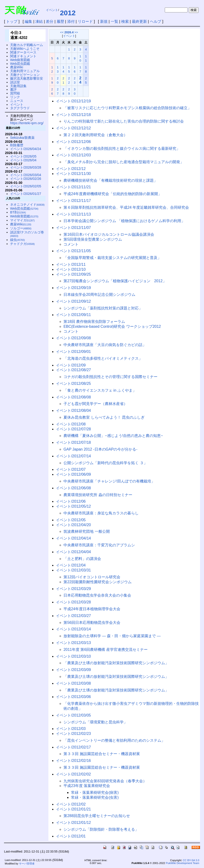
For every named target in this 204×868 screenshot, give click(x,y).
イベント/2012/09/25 (73, 274)
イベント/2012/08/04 (73, 411)
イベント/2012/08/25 (73, 384)
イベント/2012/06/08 (73, 488)
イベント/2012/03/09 (73, 670)
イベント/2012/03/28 (73, 602)
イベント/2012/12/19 (73, 101)
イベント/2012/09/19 (73, 288)
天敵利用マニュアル (25, 71)
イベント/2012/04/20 (73, 525)
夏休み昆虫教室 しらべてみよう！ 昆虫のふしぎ (104, 417)
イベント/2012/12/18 (73, 115)
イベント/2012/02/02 (73, 774)
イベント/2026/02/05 (26, 186)
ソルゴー (21, 228)
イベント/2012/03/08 (73, 683)
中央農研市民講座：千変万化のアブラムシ (99, 545)
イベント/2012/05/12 (73, 506)
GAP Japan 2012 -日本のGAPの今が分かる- (100, 449)
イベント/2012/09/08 (73, 338)
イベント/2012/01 (71, 836)
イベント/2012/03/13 (73, 643)
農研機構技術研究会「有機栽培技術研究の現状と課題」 (110, 180)
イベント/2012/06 (71, 501)
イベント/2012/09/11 (73, 315)
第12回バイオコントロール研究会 (92, 577)
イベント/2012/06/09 (73, 474)
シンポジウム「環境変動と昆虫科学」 (95, 722)
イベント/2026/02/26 (26, 179)
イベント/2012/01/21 (73, 809)
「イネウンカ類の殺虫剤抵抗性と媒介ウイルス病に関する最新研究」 (122, 149)
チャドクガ (22, 244)
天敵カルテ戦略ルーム (27, 45)
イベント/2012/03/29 (73, 589)
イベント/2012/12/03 (73, 155)
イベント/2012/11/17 (73, 201)
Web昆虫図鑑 (20, 64)
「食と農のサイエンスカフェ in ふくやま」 (100, 390)
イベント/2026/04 (23, 160)
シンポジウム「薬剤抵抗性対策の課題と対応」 (103, 308)
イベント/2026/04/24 (26, 149)
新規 (104, 21)
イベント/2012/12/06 (73, 142)
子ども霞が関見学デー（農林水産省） (95, 404)
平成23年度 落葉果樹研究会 (87, 786)
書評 (13, 89)
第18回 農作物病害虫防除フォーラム (94, 322)
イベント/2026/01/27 (26, 194)
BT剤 (18, 212)
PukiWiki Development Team (182, 863)
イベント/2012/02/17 (73, 747)
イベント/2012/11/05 (73, 251)
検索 (125, 21)
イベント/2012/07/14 (73, 456)
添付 (71, 21)
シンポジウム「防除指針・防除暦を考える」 (101, 829)
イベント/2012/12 (71, 169)
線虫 (18, 240)
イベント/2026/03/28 (26, 167)
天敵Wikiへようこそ (25, 49)
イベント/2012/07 (71, 469)
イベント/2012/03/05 (73, 715)
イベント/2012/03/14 (73, 629)
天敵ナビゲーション (25, 75)
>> (76, 32)
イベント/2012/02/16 (73, 761)
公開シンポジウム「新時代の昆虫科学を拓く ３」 (105, 463)
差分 (50, 21)
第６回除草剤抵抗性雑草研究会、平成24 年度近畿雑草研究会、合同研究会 (126, 207)
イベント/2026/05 (23, 156)
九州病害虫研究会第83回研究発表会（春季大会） (105, 781)
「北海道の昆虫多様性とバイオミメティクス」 (103, 358)
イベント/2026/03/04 (26, 175)
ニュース (17, 101)
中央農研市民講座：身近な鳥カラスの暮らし (101, 513)
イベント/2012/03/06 (73, 697)
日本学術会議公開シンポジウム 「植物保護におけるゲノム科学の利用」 (124, 221)
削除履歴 (17, 145)
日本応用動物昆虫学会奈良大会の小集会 (97, 595)
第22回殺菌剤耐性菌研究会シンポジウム (98, 582)
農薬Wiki (17, 67)
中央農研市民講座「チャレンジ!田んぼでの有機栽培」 (109, 481)
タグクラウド (20, 108)
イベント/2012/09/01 (73, 352)
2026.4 (69, 32)
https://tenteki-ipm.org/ (27, 123)
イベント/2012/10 (71, 269)
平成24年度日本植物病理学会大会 (92, 609)
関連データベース (23, 52)
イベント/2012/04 (71, 565)
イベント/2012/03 (71, 729)
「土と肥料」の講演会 (82, 559)
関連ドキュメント (23, 56)
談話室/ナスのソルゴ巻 (27, 234)
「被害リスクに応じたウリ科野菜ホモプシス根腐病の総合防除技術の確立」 (127, 108)
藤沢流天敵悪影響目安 (27, 78)
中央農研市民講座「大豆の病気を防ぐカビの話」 (105, 345)
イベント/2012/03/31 (73, 570)
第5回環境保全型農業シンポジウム (93, 239)
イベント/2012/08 (71, 424)
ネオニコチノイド (27, 204)
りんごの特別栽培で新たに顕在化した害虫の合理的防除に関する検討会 (124, 121)
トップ (12, 21)
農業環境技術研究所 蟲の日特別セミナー (98, 495)
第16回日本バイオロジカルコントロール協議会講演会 (109, 234)
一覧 (114, 21)
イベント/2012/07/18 (73, 442)
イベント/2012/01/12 (73, 823)
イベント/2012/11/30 (73, 174)
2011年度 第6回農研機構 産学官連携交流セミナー (105, 650)
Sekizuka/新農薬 (22, 138)
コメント (71, 244)
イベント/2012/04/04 (73, 552)
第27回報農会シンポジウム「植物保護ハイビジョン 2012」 (115, 281)
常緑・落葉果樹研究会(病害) (95, 793)
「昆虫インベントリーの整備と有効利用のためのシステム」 (114, 740)
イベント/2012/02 (71, 804)
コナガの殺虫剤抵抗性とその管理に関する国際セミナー (110, 377)
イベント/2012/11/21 (73, 187)
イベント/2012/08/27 (73, 370)
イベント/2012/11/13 (73, 214)
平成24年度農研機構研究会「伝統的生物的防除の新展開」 (113, 194)
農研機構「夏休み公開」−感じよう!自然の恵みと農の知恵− (113, 436)
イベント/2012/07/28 (73, 429)
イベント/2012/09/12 (73, 301)
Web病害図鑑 (20, 60)
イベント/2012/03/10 (73, 656)
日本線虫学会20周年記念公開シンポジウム (99, 295)
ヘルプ (156, 21)
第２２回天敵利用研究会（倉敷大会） (95, 135)
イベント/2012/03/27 (73, 616)
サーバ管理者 (27, 864)
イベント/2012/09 (71, 365)
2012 (68, 13)
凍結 (39, 21)
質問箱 (15, 93)
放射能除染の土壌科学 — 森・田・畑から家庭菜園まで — (112, 636)
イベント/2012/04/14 (73, 538)
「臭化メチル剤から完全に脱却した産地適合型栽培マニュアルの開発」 (124, 162)
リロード (85, 21)
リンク (15, 97)
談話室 (15, 82)
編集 (28, 21)
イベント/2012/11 (71, 264)
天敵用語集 (18, 86)
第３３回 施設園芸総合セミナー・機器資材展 (102, 754)
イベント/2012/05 (71, 520)
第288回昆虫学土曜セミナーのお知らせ (97, 816)
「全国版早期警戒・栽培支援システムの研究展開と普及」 (112, 258)
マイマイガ (22, 220)
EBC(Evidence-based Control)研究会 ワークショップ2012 (112, 326)
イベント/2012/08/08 (73, 397)
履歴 (60, 21)
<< (62, 32)
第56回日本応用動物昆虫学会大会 (92, 623)
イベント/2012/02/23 (73, 734)
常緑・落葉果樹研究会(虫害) (95, 797)
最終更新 (139, 21)
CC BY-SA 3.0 (191, 860)
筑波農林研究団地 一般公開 (86, 531)
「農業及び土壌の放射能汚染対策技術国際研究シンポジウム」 (116, 663)
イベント (52, 10)
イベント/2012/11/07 (73, 228)
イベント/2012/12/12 (73, 128)
